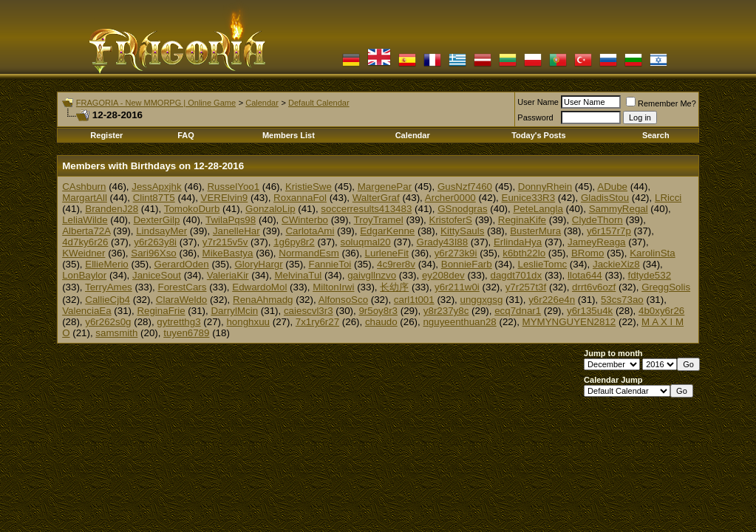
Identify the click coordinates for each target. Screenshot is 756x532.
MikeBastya (228, 253)
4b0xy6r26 (661, 311)
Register (106, 135)
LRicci (668, 198)
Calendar (262, 103)
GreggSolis (666, 287)
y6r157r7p (609, 231)
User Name (538, 102)
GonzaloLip (270, 209)
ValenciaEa (86, 311)
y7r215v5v (225, 242)
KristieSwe (309, 187)
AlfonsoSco (343, 300)
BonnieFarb (467, 264)
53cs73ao (622, 300)
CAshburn (84, 187)
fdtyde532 (650, 275)
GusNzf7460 (465, 187)
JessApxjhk (156, 187)
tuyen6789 (186, 333)
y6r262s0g (108, 322)
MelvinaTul (298, 275)
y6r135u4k (590, 311)
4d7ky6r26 (85, 242)
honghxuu (248, 322)
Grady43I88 (443, 242)
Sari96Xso (154, 253)
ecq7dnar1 (518, 311)
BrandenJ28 (112, 209)
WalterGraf (376, 198)
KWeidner (84, 253)
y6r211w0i (457, 287)
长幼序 (394, 287)
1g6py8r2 (294, 242)
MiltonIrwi (333, 287)
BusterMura (535, 231)
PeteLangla (538, 209)
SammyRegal (619, 209)
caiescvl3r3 (309, 311)
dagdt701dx (517, 275)
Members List (289, 135)
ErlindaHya (518, 242)
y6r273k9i (456, 253)
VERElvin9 (225, 198)
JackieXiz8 (616, 264)
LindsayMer (161, 231)
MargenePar (385, 187)
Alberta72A (86, 231)
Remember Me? (661, 103)
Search (656, 135)
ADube (612, 187)
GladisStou (605, 198)
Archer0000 (450, 198)
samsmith (116, 333)
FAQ (186, 135)
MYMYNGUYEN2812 (569, 322)
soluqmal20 (366, 242)
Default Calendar (319, 103)
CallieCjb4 (108, 300)
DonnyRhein (545, 187)
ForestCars (183, 287)
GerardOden (182, 264)
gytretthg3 (178, 322)
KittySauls (462, 231)
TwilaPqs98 (231, 220)
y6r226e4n (552, 300)
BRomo (588, 253)
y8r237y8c (446, 311)
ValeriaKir (228, 275)
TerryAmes (109, 287)
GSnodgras (462, 209)
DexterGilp (156, 220)
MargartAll (85, 198)
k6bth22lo (524, 253)
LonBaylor (84, 275)
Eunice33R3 (529, 198)
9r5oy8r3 (378, 311)
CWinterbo (305, 220)
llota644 (585, 275)
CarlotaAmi (310, 231)
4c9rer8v (396, 264)
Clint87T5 (154, 198)
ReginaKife (522, 220)
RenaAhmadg (263, 300)
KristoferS (451, 220)
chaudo (381, 322)
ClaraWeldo (181, 300)
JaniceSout (157, 275)
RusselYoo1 (233, 187)
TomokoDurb (192, 209)
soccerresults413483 (366, 209)
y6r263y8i (155, 242)
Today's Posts (538, 135)
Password (535, 117)
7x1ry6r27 (317, 322)
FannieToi (330, 264)
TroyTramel (379, 220)
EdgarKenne (387, 231)
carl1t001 (414, 300)
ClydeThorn (597, 220)
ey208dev (443, 275)
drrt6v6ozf (594, 287)
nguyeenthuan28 (459, 322)
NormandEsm (309, 253)
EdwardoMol (259, 287)
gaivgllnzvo (372, 275)
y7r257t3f (526, 287)
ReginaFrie (161, 311)
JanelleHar (236, 231)
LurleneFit (387, 253)
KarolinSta (653, 253)
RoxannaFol (300, 198)
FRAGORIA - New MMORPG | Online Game (156, 103)
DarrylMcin (234, 311)
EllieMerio (107, 264)
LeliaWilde (85, 220)
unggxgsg (482, 300)
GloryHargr (259, 264)
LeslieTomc (542, 264)
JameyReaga (597, 242)
